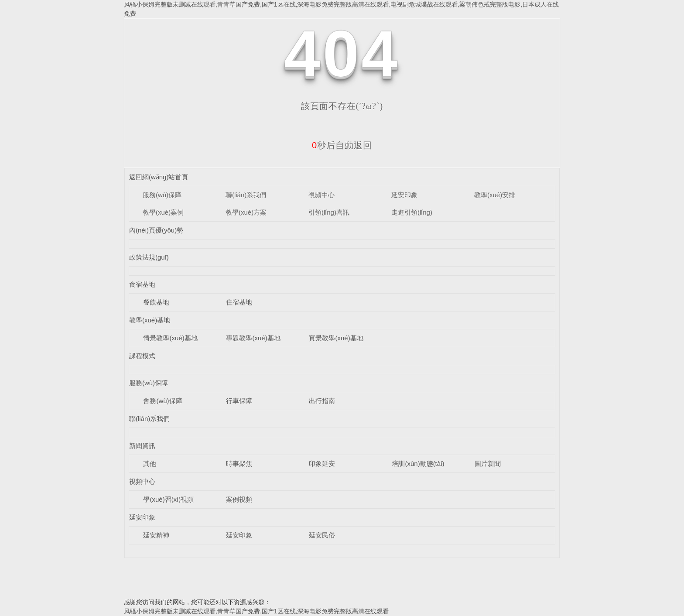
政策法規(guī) (149, 257)
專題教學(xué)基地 (253, 338)
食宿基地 (142, 284)
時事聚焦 (239, 464)
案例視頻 (239, 499)
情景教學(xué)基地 (170, 338)
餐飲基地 (156, 302)
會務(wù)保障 (162, 401)
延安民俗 (322, 535)
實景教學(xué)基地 (336, 338)
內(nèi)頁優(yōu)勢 (156, 230)
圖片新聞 (488, 464)
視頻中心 (321, 195)
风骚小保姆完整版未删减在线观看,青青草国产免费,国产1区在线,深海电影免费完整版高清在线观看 (256, 611)
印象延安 (322, 464)
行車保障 (239, 401)
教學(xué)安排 (495, 195)
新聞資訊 (142, 446)
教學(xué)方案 (246, 212)
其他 (150, 464)
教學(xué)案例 (163, 212)
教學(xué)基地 (150, 320)
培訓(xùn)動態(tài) (418, 464)
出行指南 (322, 401)
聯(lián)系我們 (246, 195)
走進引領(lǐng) (412, 212)
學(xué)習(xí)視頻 (168, 499)
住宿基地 (239, 302)
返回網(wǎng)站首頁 (159, 177)
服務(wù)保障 (162, 195)
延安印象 (404, 195)
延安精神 (156, 535)
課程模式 (142, 356)
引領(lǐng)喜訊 (329, 212)
